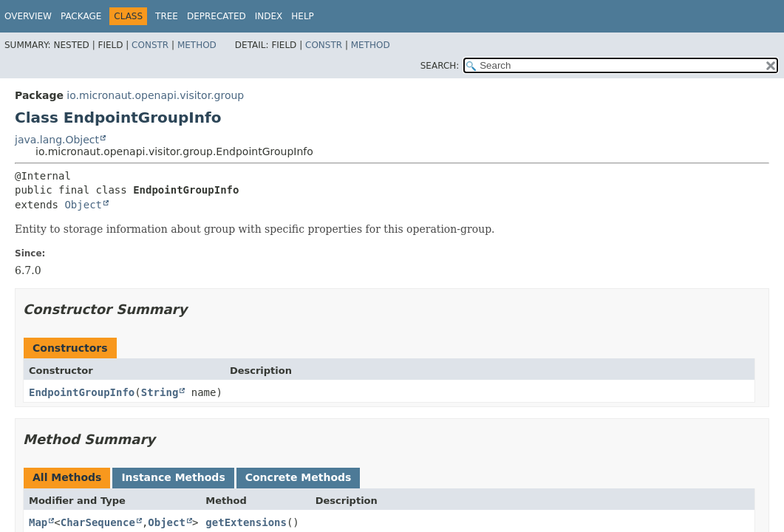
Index (269, 16)
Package (81, 16)
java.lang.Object (57, 140)
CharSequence (98, 522)
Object (83, 205)
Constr (150, 45)
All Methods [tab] (67, 477)
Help (303, 16)
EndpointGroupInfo (82, 392)
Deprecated (217, 16)
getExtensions (246, 522)
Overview (28, 16)
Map (38, 522)
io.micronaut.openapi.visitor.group (155, 95)
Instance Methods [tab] (173, 477)
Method (197, 45)
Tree (167, 16)
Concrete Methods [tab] (299, 477)
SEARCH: (440, 66)
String (160, 392)
